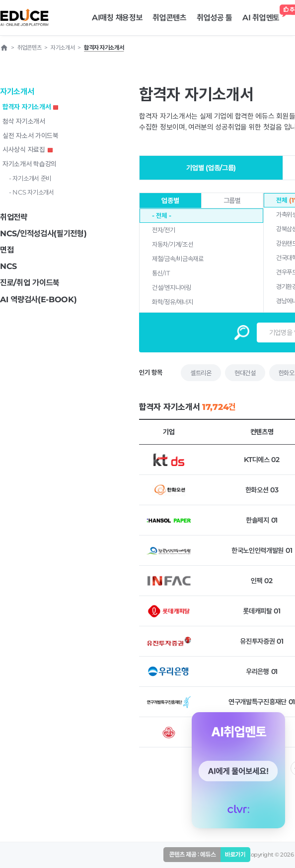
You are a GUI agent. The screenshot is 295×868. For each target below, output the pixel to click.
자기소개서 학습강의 (30, 164)
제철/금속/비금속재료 (178, 259)
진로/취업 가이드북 (30, 283)
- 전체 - (161, 215)
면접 (7, 250)
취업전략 (14, 217)
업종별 (170, 200)
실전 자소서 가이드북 (31, 135)
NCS (8, 266)
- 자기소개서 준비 (30, 178)
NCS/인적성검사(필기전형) (43, 234)
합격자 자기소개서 (30, 107)
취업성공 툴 (215, 18)
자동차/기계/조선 (172, 244)
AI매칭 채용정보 (117, 18)
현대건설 (245, 373)
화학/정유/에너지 (172, 302)
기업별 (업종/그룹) (211, 168)
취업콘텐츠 (170, 18)
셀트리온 (201, 373)
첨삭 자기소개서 (24, 121)
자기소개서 (17, 92)
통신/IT (161, 273)
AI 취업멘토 (263, 15)
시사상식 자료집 (28, 149)
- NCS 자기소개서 (32, 192)
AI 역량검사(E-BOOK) (38, 300)
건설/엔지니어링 (172, 287)
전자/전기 (164, 230)
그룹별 (232, 200)
